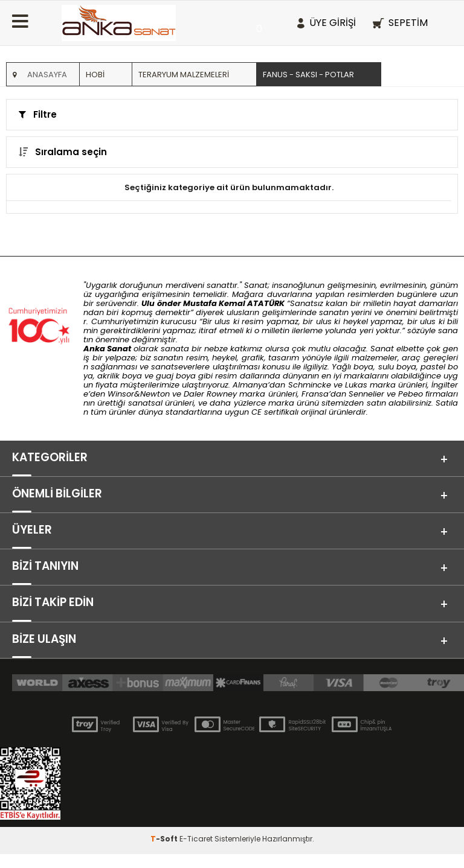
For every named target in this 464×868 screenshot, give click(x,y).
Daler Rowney (211, 394)
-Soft (165, 853)
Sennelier (366, 394)
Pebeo (411, 394)
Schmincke (310, 385)
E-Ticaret (196, 853)
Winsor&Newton (139, 394)
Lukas (356, 385)
